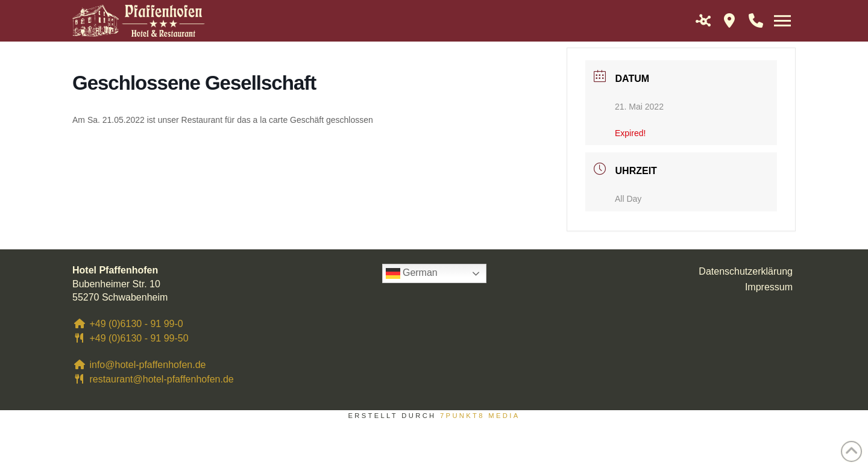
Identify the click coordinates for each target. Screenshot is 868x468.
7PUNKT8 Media (480, 416)
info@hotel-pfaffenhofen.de (139, 365)
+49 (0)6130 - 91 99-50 (131, 338)
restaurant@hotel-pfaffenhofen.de (153, 379)
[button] (703, 20)
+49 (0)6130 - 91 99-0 (128, 324)
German (412, 273)
